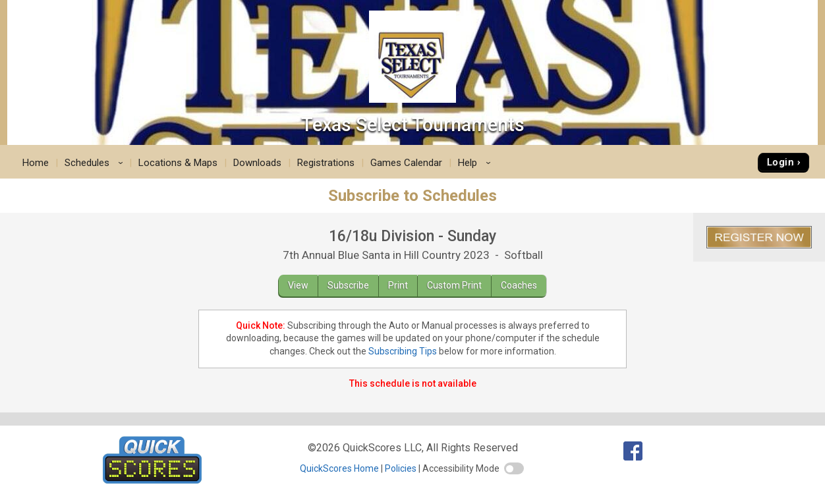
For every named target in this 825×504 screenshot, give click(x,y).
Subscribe (348, 285)
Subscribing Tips (403, 351)
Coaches (519, 285)
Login (781, 162)
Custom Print (454, 285)
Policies (401, 468)
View (298, 285)
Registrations (326, 163)
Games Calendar (406, 163)
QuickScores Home (339, 468)
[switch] (514, 468)
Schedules (96, 163)
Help (476, 163)
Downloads (257, 163)
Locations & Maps (178, 163)
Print (398, 285)
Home (36, 163)
